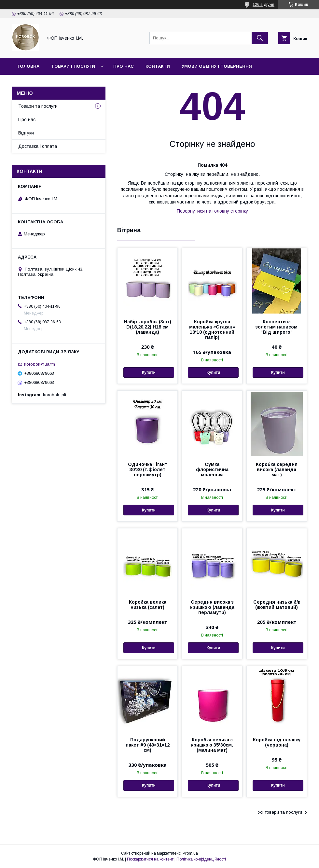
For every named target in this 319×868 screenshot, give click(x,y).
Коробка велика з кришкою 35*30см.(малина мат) (212, 745)
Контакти (158, 66)
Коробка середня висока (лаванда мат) (277, 469)
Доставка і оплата (38, 146)
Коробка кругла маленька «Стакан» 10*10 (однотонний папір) (212, 329)
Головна (28, 66)
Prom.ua (190, 853)
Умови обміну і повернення (217, 66)
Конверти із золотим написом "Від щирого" (277, 327)
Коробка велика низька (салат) (148, 605)
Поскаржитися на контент (150, 859)
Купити (149, 372)
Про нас (124, 66)
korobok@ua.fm (40, 364)
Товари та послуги (38, 106)
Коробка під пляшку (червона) (277, 742)
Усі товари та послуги (280, 812)
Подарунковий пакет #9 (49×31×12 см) (148, 745)
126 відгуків (264, 5)
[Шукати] (260, 38)
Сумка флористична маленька (212, 469)
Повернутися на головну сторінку (212, 211)
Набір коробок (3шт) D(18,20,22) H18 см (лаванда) (148, 327)
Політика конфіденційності (201, 859)
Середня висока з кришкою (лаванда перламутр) (212, 607)
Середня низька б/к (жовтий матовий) (277, 605)
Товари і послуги (73, 66)
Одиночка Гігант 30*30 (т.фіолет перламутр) (148, 469)
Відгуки (26, 133)
